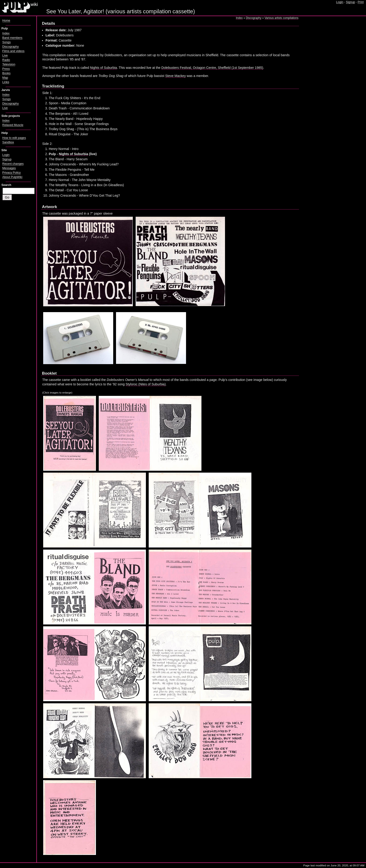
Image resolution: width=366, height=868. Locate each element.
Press (6, 69)
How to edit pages (14, 138)
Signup (350, 2)
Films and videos (13, 51)
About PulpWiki (12, 177)
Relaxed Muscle (13, 125)
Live (5, 56)
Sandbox (8, 142)
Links (6, 82)
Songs (7, 42)
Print (361, 2)
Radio (6, 60)
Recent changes (13, 164)
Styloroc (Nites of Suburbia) (146, 384)
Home (6, 21)
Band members (12, 38)
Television (9, 64)
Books (6, 73)
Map (5, 78)
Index (239, 18)
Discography (254, 18)
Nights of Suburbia (103, 68)
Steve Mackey (176, 76)
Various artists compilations (281, 18)
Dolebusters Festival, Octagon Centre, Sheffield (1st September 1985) (212, 68)
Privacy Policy (12, 173)
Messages (9, 168)
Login (340, 2)
